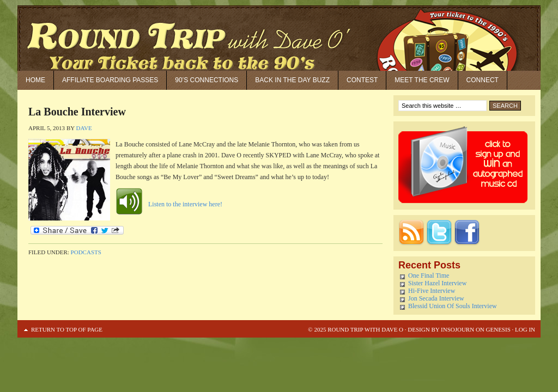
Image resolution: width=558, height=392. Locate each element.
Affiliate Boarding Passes (110, 80)
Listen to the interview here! (185, 204)
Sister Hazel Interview (437, 283)
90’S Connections (207, 80)
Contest (362, 80)
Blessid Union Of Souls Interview (453, 306)
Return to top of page (67, 329)
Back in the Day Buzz (292, 80)
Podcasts (86, 252)
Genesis (498, 329)
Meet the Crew (422, 80)
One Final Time (429, 275)
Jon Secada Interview (436, 298)
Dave (84, 128)
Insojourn (457, 329)
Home (35, 80)
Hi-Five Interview (432, 291)
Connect (483, 80)
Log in (525, 329)
